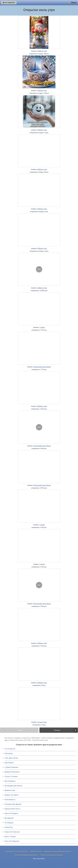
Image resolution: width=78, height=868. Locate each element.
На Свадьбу (9, 823)
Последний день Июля (42, 367)
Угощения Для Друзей (13, 804)
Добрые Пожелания (12, 772)
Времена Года (10, 790)
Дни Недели (9, 763)
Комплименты (10, 800)
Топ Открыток (10, 749)
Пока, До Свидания (12, 841)
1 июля (42, 327)
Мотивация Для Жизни (13, 786)
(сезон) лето (42, 722)
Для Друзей (9, 818)
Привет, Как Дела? (12, 795)
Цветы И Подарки (11, 813)
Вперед (57, 730)
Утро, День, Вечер (11, 758)
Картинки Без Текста (12, 809)
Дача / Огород (10, 837)
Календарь (9, 753)
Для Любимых (10, 781)
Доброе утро (42, 51)
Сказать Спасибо (11, 776)
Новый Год (9, 827)
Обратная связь (36, 851)
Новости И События (12, 832)
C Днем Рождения (11, 767)
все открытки (9, 3)
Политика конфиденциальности (26, 855)
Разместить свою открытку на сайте (57, 851)
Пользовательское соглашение (52, 855)
